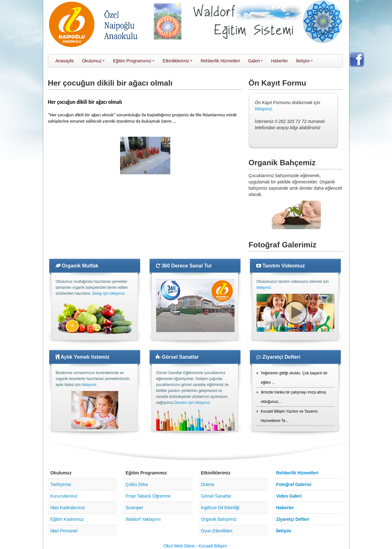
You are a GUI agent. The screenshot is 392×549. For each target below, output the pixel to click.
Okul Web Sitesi (179, 546)
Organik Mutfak (77, 266)
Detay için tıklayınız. (109, 293)
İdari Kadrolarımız (68, 508)
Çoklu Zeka (137, 484)
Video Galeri (289, 496)
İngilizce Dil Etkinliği (220, 508)
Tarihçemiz (61, 484)
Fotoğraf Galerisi (294, 484)
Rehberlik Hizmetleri (297, 473)
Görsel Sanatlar (177, 357)
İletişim (284, 531)
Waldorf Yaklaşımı (143, 519)
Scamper (135, 508)
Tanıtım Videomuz (281, 266)
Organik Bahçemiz (219, 519)
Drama (208, 484)
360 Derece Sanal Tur (184, 266)
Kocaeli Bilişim (213, 546)
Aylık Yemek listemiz (83, 357)
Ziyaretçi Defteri (278, 357)
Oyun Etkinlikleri (217, 531)
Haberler (285, 508)
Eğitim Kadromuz (67, 519)
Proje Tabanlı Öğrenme (148, 496)
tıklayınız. (264, 109)
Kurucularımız (64, 496)
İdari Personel (64, 531)
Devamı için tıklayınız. (193, 403)
